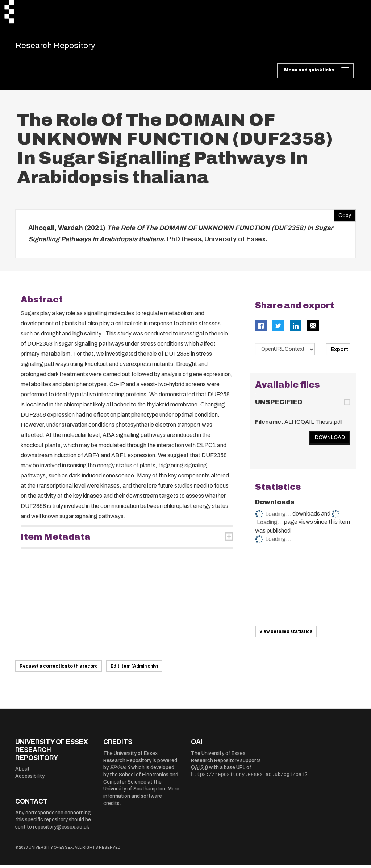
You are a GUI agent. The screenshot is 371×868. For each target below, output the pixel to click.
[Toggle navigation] (315, 74)
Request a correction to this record (59, 669)
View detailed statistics (286, 635)
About (22, 772)
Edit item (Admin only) (134, 669)
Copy (342, 217)
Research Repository (66, 47)
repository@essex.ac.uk (61, 830)
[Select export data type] (285, 352)
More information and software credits (141, 799)
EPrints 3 (120, 771)
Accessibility (30, 779)
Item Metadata (56, 540)
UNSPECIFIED (279, 405)
